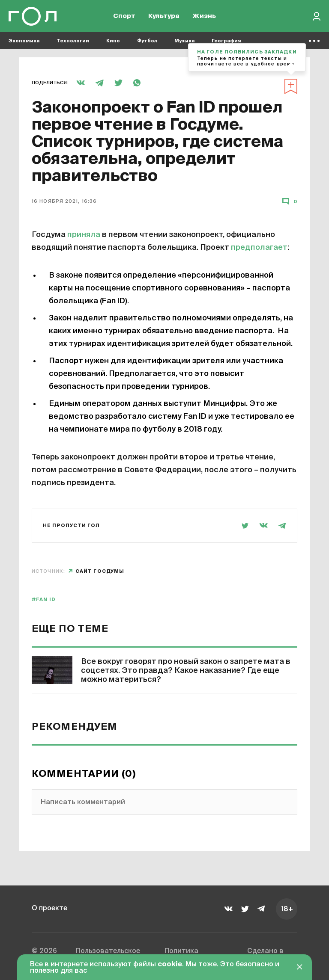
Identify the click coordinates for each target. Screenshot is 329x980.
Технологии (73, 43)
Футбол (147, 43)
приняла (84, 235)
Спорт (124, 17)
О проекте (50, 909)
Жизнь (204, 17)
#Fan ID (44, 600)
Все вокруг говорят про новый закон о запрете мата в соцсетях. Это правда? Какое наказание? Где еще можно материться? (186, 671)
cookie (170, 965)
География (226, 43)
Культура (164, 17)
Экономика (24, 43)
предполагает (259, 248)
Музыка (184, 43)
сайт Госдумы (100, 571)
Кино (113, 43)
